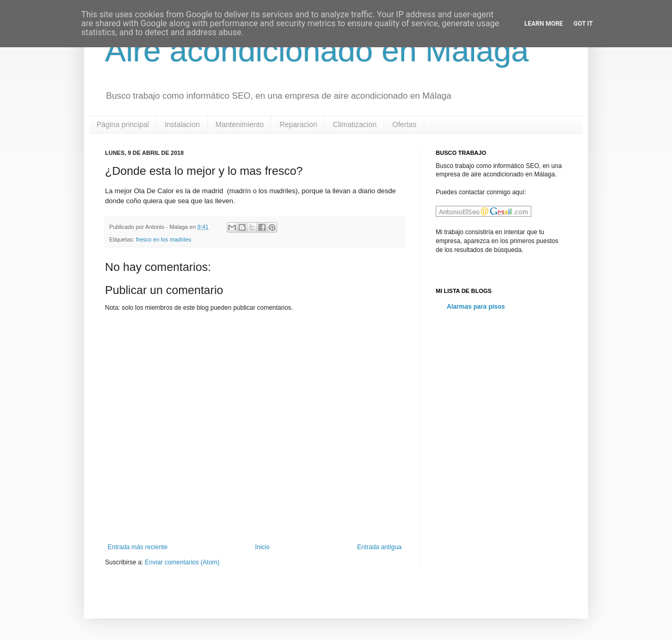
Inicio (262, 547)
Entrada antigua (379, 547)
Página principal (123, 124)
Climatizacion (355, 124)
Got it (583, 24)
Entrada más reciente (138, 547)
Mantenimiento (240, 124)
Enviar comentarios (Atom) (182, 562)
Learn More (544, 24)
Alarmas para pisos (476, 307)
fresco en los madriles (164, 239)
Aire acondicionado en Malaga (317, 51)
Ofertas (404, 124)
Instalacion (182, 124)
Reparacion (298, 124)
